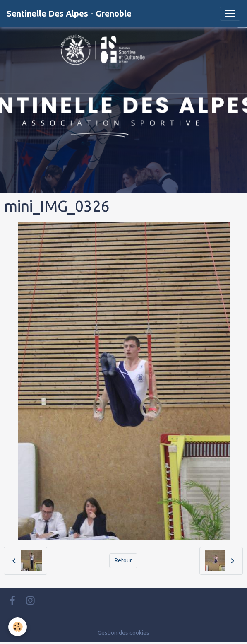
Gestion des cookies (123, 633)
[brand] (69, 14)
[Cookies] (18, 627)
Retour (123, 560)
